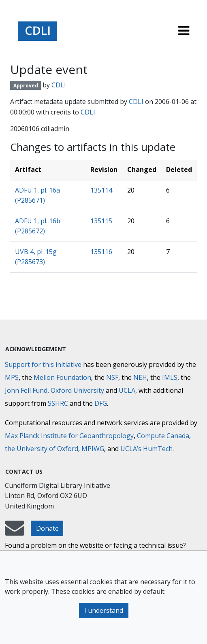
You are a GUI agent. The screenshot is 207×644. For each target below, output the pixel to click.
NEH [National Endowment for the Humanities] (140, 377)
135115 (101, 221)
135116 (101, 252)
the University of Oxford (42, 449)
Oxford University (77, 390)
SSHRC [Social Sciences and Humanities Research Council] (58, 403)
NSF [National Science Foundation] (112, 377)
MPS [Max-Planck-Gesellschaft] (12, 377)
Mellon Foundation (62, 377)
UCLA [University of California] (127, 390)
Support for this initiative (43, 364)
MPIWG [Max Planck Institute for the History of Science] (93, 449)
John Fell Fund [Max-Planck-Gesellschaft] (26, 390)
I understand (104, 610)
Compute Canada (163, 436)
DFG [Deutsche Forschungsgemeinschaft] (101, 403)
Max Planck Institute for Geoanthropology (69, 436)
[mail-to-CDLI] (15, 532)
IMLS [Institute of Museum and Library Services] (170, 377)
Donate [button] (47, 528)
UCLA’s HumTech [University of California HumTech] (146, 449)
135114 (101, 190)
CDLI (59, 85)
